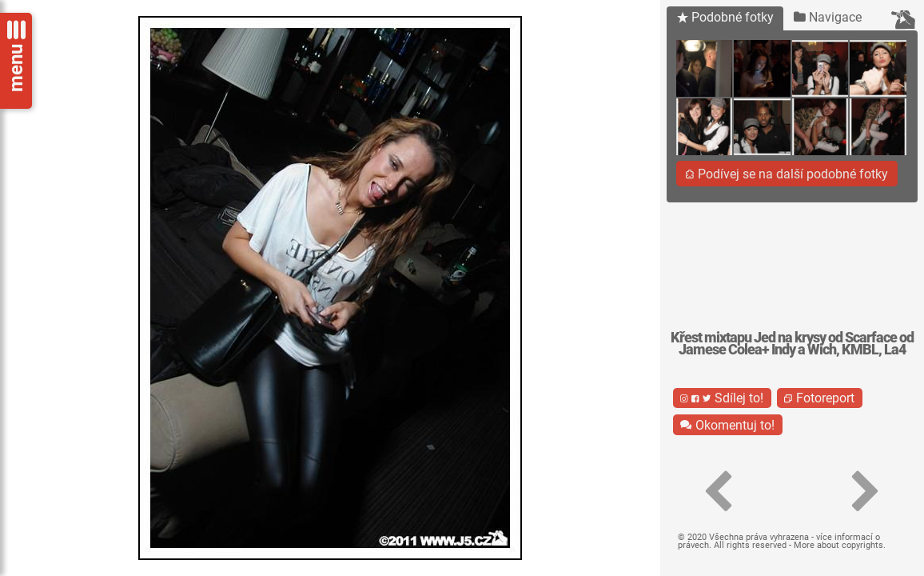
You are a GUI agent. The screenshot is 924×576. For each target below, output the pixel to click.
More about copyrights (838, 545)
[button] (718, 492)
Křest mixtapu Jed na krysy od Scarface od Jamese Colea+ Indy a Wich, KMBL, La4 (792, 344)
